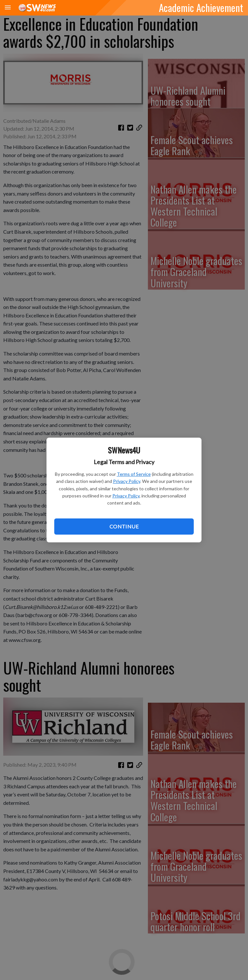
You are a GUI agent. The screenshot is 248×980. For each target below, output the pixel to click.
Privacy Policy (127, 481)
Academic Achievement (201, 7)
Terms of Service (134, 474)
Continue (124, 526)
